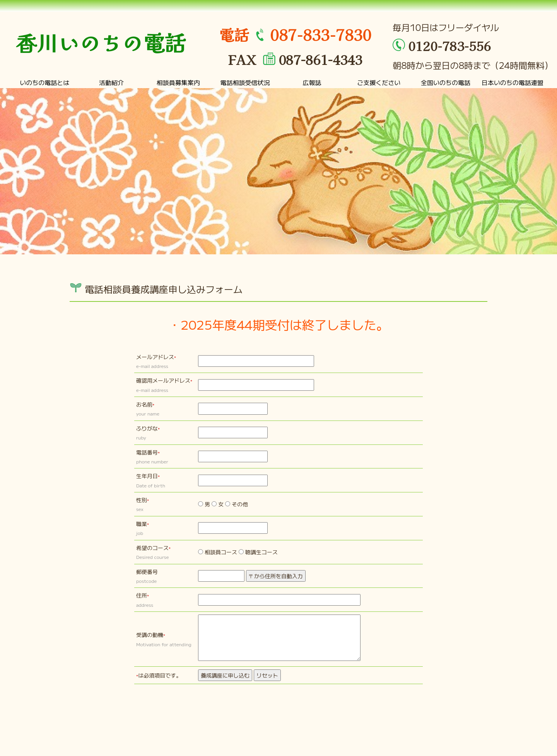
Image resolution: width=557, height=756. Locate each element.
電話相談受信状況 (245, 82)
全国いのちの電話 (446, 82)
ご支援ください (379, 82)
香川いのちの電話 (101, 42)
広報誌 (312, 82)
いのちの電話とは (44, 82)
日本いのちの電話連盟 (513, 82)
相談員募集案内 (178, 82)
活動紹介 (111, 82)
